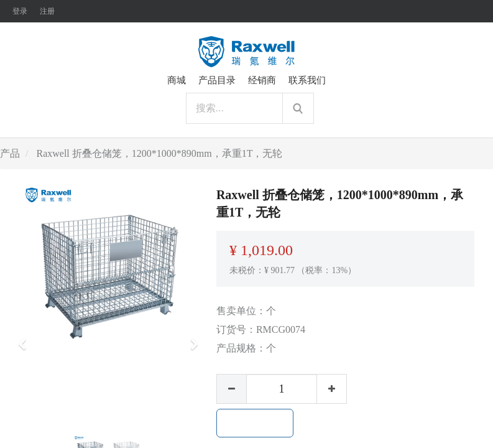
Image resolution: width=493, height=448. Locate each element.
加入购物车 (255, 423)
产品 (10, 153)
